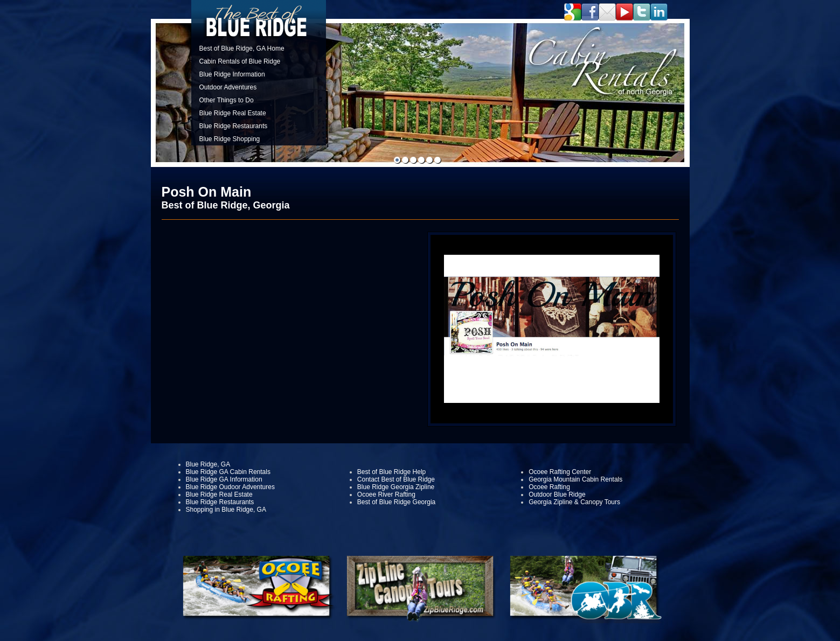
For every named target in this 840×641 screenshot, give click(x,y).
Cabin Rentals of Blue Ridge (240, 61)
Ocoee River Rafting (386, 494)
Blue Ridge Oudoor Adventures (230, 487)
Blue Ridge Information (232, 74)
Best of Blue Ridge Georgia (396, 502)
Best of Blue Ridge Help (391, 472)
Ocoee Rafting (549, 487)
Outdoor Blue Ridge (557, 494)
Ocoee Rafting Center (560, 472)
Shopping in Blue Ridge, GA (226, 510)
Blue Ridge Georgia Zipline (396, 487)
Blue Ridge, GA (208, 464)
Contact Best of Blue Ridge (396, 479)
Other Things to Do (227, 100)
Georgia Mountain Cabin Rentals (575, 479)
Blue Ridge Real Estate (233, 113)
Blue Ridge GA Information (224, 479)
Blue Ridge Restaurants (234, 126)
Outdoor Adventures (228, 87)
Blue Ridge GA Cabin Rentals (228, 472)
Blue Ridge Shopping (230, 139)
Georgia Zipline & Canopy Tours (574, 502)
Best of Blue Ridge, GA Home (242, 48)
